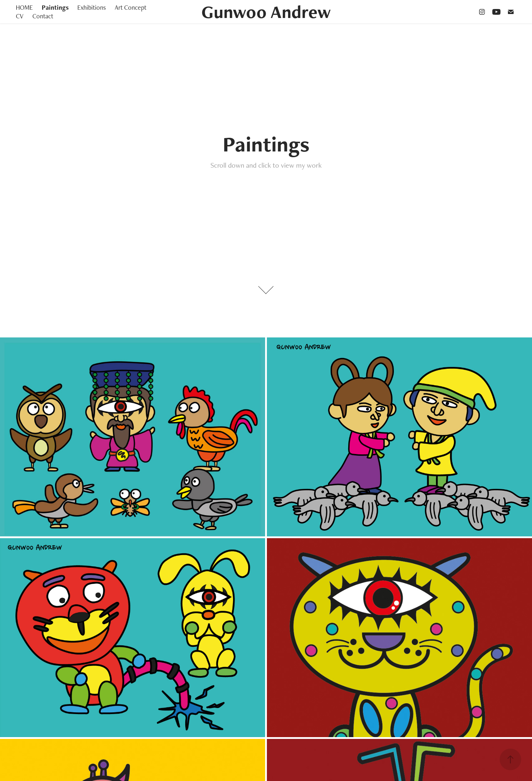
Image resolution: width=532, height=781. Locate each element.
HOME (24, 7)
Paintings (55, 7)
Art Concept (131, 7)
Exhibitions (92, 7)
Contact (43, 16)
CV (20, 16)
